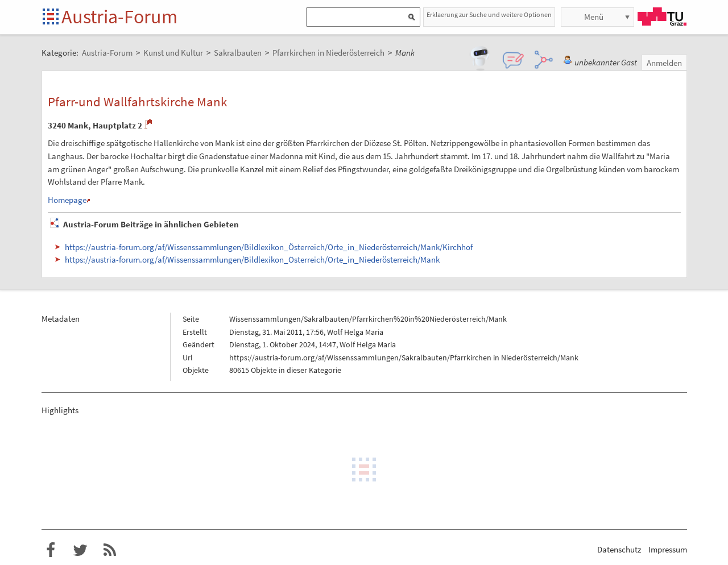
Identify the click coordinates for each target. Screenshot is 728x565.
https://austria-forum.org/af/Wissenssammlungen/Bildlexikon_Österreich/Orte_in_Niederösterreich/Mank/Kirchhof (269, 247)
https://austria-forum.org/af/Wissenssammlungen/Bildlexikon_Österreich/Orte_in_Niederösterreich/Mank (252, 259)
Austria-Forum (119, 16)
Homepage (67, 200)
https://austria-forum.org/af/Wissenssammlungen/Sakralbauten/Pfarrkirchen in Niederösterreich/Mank (404, 358)
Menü (594, 17)
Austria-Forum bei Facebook (51, 550)
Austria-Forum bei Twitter (80, 550)
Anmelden (664, 63)
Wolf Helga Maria (355, 332)
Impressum (668, 549)
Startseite (51, 17)
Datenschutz (619, 549)
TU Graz (662, 16)
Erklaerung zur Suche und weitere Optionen (489, 14)
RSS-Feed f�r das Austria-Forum (110, 550)
